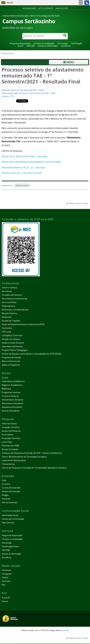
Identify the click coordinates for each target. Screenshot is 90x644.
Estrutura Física (9, 302)
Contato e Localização (44, 43)
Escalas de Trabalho (11, 321)
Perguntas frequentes (20, 43)
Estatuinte (7, 317)
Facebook (6, 570)
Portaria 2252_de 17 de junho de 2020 (22, 173)
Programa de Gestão (11, 358)
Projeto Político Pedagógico (15, 350)
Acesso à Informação (48, 46)
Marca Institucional (11, 361)
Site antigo (63, 43)
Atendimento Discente (12, 400)
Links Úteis (7, 442)
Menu (69, 62)
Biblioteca (6, 389)
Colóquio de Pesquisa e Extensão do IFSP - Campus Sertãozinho (32, 453)
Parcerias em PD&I (10, 446)
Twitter (5, 578)
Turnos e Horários (10, 396)
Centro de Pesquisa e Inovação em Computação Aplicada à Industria (34, 468)
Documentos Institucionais (14, 299)
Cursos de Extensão (11, 488)
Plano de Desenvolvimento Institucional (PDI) (23, 324)
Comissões (7, 328)
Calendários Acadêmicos (13, 381)
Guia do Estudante (11, 411)
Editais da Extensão (11, 491)
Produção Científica (11, 438)
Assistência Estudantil (12, 407)
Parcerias (6, 499)
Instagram (7, 574)
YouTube (6, 581)
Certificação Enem (10, 546)
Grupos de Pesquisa (11, 431)
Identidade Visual (10, 515)
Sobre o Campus (10, 288)
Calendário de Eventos (12, 346)
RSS (4, 585)
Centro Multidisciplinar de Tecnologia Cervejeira (24, 457)
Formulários (7, 435)
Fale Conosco (8, 523)
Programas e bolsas (11, 392)
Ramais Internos (9, 313)
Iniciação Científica (11, 427)
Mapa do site (62, 8)
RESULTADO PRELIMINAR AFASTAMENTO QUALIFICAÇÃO (31, 162)
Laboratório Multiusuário (14, 460)
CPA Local (6, 332)
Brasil (10, 3)
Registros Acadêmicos (12, 385)
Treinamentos (8, 464)
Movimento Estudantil (12, 403)
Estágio (5, 495)
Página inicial (7, 53)
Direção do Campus (11, 339)
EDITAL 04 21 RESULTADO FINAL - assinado (24, 156)
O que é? (6, 598)
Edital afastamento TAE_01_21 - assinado (23, 167)
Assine (5, 601)
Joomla (66, 630)
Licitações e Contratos (12, 335)
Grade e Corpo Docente (13, 343)
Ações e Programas (11, 365)
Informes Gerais (9, 424)
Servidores (7, 291)
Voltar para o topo (77, 203)
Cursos (5, 378)
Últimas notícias (22, 185)
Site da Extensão (10, 502)
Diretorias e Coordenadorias (15, 310)
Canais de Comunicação (13, 519)
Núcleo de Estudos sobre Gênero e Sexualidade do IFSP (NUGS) (32, 354)
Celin (4, 480)
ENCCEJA (31, 46)
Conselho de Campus (12, 295)
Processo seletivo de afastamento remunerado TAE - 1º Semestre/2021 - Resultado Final (43, 76)
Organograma (8, 306)
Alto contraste (46, 8)
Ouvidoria (66, 46)
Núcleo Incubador (10, 449)
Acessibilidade (29, 8)
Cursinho (6, 484)
